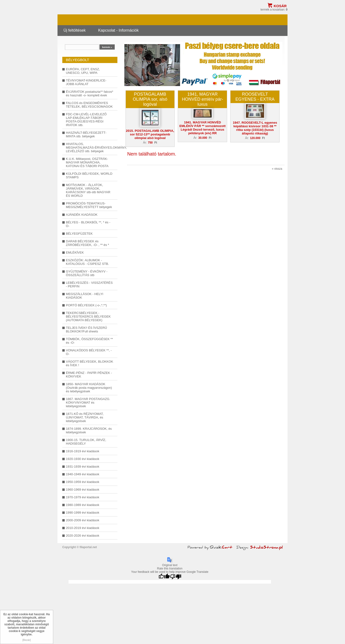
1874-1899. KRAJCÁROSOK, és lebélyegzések (89, 430)
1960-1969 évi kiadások (83, 490)
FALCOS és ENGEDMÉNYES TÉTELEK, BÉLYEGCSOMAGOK (89, 105)
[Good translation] (164, 577)
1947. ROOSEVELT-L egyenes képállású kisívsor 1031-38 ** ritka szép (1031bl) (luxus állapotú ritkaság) (255, 128)
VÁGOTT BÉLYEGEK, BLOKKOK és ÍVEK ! (89, 363)
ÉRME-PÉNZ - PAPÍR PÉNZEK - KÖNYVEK (89, 375)
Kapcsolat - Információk (118, 30)
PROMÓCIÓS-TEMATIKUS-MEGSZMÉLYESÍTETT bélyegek (89, 205)
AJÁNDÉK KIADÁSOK (82, 215)
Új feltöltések (75, 30)
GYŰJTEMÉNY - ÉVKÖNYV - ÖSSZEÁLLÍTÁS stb (87, 273)
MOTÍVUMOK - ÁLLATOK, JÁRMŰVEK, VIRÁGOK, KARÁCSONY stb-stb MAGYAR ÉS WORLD (88, 190)
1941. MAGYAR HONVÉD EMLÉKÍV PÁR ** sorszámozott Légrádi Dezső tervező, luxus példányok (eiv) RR (203, 128)
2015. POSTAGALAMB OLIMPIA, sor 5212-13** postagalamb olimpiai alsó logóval (150, 134)
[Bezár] (27, 640)
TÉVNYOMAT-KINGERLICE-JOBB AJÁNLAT (86, 82)
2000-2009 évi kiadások (83, 520)
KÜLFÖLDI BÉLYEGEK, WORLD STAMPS (89, 175)
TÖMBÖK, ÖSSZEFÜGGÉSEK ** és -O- (89, 341)
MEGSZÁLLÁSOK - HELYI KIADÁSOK (85, 296)
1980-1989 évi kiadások (83, 505)
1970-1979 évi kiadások (83, 497)
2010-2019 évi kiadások (83, 528)
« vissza (277, 169)
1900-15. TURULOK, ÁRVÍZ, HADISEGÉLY (86, 442)
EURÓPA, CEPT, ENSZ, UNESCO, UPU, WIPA (83, 71)
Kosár (280, 6)
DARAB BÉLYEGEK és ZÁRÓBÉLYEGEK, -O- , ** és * (87, 243)
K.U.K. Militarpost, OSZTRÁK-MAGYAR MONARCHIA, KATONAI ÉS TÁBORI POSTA (87, 162)
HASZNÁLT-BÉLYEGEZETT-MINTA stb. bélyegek (86, 134)
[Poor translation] (176, 577)
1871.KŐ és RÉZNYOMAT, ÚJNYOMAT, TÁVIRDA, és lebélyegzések (85, 417)
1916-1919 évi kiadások (83, 451)
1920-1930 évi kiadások (83, 459)
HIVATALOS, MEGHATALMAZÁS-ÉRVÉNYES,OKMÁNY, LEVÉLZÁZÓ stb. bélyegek (90, 148)
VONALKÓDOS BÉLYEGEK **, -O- (89, 352)
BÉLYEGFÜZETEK (79, 234)
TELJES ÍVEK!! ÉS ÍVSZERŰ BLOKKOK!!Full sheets (86, 330)
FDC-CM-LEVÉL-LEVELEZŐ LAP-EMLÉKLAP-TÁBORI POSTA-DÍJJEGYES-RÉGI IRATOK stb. (86, 120)
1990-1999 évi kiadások (83, 513)
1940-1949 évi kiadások (83, 474)
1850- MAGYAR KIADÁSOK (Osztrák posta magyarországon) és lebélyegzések (89, 388)
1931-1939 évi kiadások (83, 467)
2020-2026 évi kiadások (83, 536)
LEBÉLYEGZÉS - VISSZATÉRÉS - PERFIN (89, 284)
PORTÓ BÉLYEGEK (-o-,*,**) (86, 305)
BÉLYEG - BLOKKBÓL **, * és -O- (88, 224)
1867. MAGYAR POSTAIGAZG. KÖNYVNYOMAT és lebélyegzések (88, 403)
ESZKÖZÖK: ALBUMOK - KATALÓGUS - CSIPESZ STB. (87, 262)
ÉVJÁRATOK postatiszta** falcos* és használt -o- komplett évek (89, 93)
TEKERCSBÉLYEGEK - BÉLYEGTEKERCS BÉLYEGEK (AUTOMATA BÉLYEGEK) (88, 316)
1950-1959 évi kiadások (83, 482)
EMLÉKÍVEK (75, 252)
